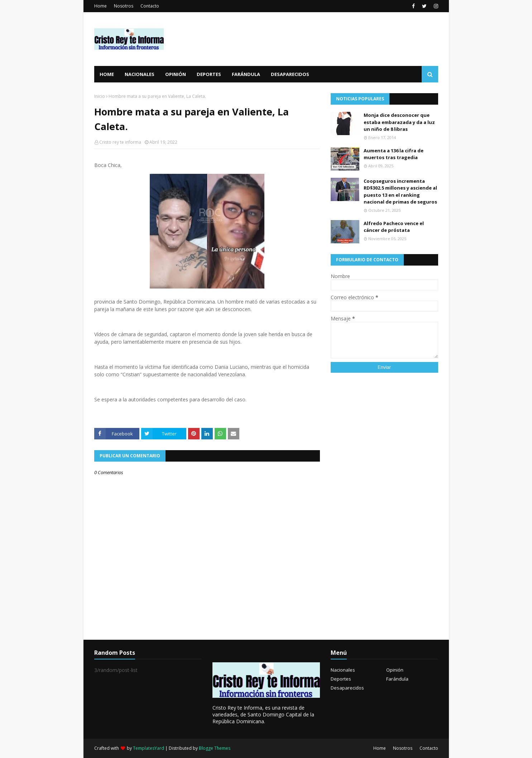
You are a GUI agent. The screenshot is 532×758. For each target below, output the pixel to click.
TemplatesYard (148, 748)
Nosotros (124, 6)
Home (100, 6)
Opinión (395, 670)
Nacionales (343, 670)
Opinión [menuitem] (176, 74)
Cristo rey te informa (120, 142)
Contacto (150, 6)
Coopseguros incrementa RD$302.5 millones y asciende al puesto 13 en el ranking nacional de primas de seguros (400, 192)
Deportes (341, 679)
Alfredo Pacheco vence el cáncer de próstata (394, 227)
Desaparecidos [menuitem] (290, 74)
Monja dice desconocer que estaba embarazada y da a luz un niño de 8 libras (399, 122)
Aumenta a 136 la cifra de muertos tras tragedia (394, 154)
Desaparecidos (347, 688)
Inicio (100, 96)
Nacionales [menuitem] (140, 74)
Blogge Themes (215, 748)
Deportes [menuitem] (209, 74)
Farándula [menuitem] (246, 74)
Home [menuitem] (107, 74)
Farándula (397, 679)
